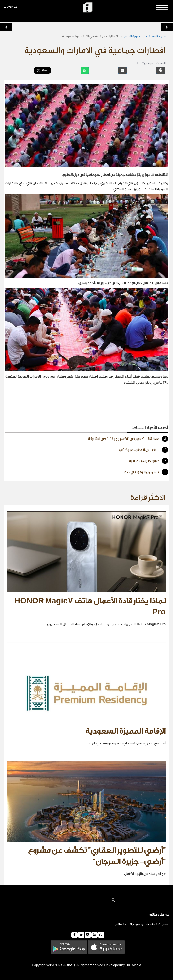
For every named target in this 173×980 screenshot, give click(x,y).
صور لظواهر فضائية (149, 461)
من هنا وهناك (156, 36)
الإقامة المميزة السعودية (126, 731)
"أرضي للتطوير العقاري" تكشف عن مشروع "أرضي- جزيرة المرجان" (97, 856)
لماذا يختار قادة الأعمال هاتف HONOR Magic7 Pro (90, 607)
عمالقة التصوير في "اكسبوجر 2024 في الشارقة (128, 439)
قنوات (10, 7)
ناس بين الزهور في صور (146, 472)
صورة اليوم (132, 36)
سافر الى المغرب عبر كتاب (144, 450)
